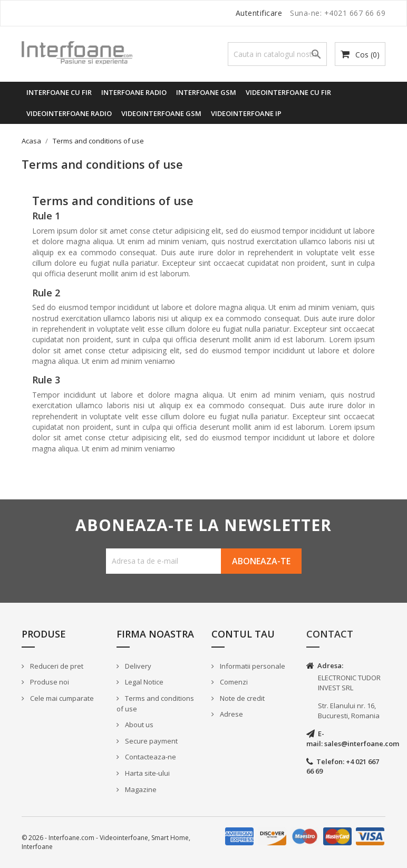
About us (138, 725)
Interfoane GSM (206, 92)
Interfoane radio (134, 92)
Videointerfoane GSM (161, 113)
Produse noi (49, 682)
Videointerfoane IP (246, 113)
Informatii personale (252, 666)
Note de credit (241, 698)
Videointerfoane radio (69, 113)
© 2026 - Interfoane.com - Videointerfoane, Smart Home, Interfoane (106, 842)
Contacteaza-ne (150, 757)
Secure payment (151, 741)
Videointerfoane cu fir (288, 92)
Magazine (140, 789)
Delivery (137, 666)
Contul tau (243, 634)
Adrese (231, 714)
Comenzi (233, 682)
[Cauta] (277, 54)
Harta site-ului (147, 773)
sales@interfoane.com (362, 744)
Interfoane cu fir (59, 92)
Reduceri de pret (56, 666)
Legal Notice (143, 682)
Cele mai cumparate (61, 698)
